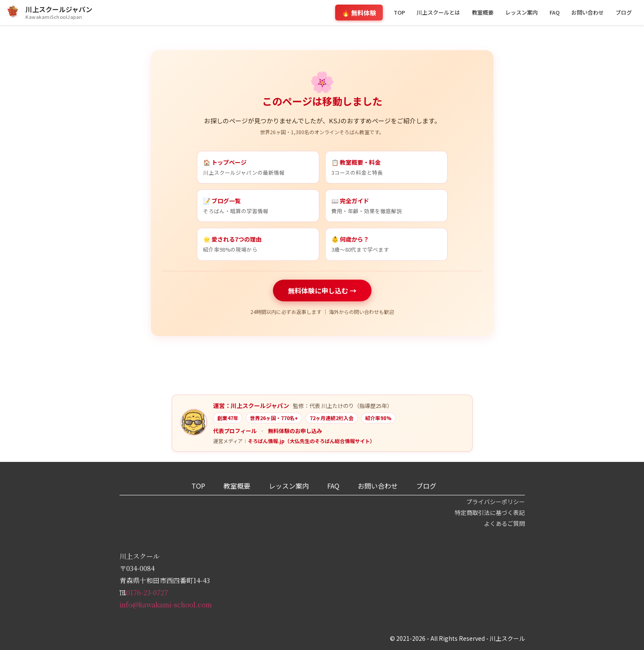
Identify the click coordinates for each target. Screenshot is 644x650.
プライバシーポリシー (496, 502)
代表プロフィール (235, 431)
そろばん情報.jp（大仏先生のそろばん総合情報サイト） (311, 441)
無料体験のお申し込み (295, 431)
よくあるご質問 (504, 523)
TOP (399, 12)
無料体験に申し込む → (322, 291)
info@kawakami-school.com (166, 605)
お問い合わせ (588, 12)
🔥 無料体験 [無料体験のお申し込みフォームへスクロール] (359, 13)
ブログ (624, 12)
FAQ (555, 12)
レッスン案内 (522, 12)
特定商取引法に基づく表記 (490, 512)
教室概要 (483, 12)
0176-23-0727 (147, 593)
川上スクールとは (438, 12)
